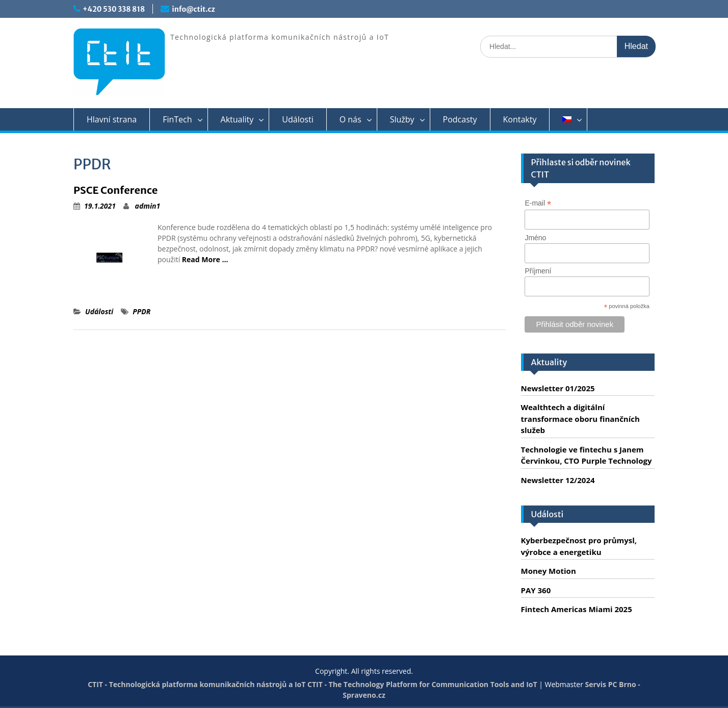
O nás (350, 119)
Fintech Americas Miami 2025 (577, 609)
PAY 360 (536, 590)
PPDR (141, 311)
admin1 (148, 206)
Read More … (205, 259)
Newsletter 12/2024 (558, 480)
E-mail (538, 203)
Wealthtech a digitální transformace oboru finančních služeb (580, 419)
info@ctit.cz (193, 9)
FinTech (177, 119)
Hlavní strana (112, 119)
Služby (402, 119)
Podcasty (460, 119)
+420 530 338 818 (114, 9)
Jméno (535, 238)
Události (297, 119)
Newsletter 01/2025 (558, 388)
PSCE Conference (115, 190)
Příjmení (538, 271)
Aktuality (237, 119)
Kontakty (520, 119)
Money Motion (549, 571)
